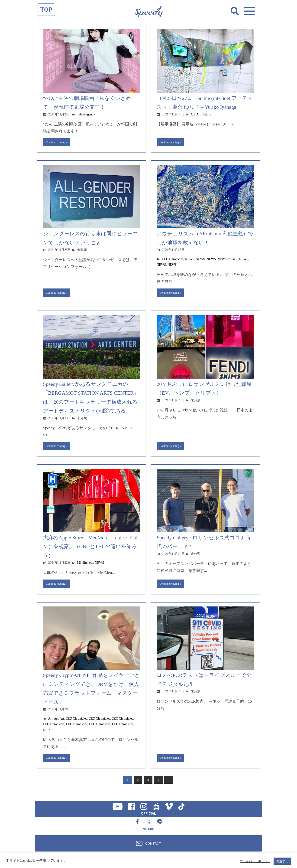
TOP (46, 10)
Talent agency (86, 114)
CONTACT (153, 843)
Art (193, 114)
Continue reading (57, 143)
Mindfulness (85, 567)
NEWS (190, 260)
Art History (204, 114)
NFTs (47, 735)
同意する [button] (282, 861)
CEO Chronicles (173, 260)
